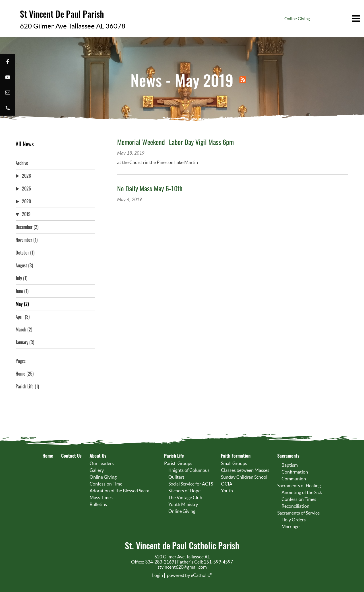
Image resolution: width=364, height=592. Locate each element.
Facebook (8, 62)
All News (25, 144)
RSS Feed (243, 80)
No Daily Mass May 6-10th (150, 188)
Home (25, 374)
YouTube (8, 77)
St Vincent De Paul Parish (58, 13)
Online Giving (297, 19)
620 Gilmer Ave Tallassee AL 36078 (65, 24)
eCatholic (201, 575)
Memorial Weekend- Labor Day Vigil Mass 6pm (175, 142)
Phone (8, 108)
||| (331, 19)
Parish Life (27, 386)
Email (8, 93)
